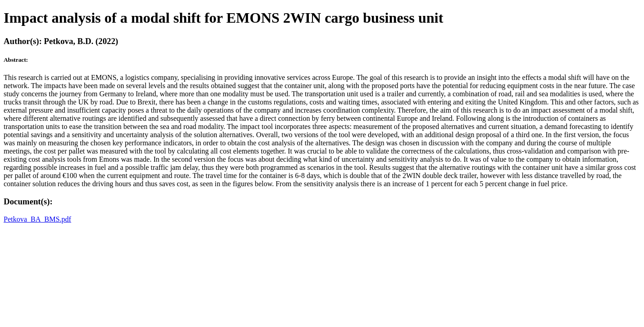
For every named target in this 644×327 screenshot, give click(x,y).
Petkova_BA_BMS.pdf (37, 219)
